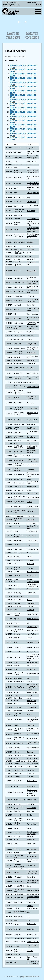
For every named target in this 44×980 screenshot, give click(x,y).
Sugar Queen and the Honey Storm (34, 833)
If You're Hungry (32, 824)
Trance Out (31, 774)
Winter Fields (31, 902)
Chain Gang (31, 437)
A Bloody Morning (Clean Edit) (33, 287)
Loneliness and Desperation (32, 447)
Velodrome (30, 606)
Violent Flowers (32, 766)
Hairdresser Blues (33, 642)
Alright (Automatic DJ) (34, 148)
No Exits (30, 557)
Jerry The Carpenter (33, 890)
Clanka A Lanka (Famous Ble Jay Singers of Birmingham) (32, 792)
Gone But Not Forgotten (31, 397)
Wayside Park (31, 353)
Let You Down (31, 536)
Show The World (32, 630)
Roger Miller (31, 669)
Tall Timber (30, 512)
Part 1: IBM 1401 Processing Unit (32, 157)
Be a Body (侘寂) (32, 692)
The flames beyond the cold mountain (33, 962)
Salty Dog (30, 403)
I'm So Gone (31, 361)
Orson (29, 954)
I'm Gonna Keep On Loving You (33, 348)
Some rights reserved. (28, 976)
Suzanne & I (31, 811)
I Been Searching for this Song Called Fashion (34, 720)
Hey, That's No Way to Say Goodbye (34, 881)
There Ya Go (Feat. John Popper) (33, 323)
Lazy (28, 917)
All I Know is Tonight (33, 165)
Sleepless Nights (32, 758)
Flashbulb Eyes (32, 652)
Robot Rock (31, 259)
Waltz (29, 443)
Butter (29, 886)
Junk (28, 168)
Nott (28, 265)
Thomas (29, 502)
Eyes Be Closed (32, 540)
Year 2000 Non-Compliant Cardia (33, 872)
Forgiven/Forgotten (33, 549)
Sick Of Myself (32, 428)
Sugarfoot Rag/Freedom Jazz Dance (33, 475)
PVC (28, 920)
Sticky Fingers (31, 382)
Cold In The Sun (32, 614)
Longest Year (31, 804)
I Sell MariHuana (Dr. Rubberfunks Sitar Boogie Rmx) (34, 230)
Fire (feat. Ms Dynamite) (31, 278)
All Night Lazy (31, 575)
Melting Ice (30, 725)
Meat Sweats (31, 819)
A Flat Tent (30, 610)
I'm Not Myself (32, 665)
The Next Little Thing (34, 219)
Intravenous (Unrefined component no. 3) (34, 223)
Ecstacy (29, 695)
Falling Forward (32, 465)
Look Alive (30, 560)
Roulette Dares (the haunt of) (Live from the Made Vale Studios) (33, 687)
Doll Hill (29, 600)
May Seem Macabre (33, 739)
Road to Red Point (33, 373)
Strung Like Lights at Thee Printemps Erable (34, 236)
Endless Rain (31, 756)
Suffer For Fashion (33, 647)
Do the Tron (31, 305)
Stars (29, 678)
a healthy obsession (33, 193)
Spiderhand (31, 929)
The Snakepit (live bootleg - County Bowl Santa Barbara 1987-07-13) (34, 657)
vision (29, 869)
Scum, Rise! (31, 593)
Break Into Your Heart (34, 619)
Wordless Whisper (33, 674)
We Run (29, 456)
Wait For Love (31, 701)
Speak (29, 479)
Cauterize (30, 589)
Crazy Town (31, 469)
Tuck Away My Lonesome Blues (32, 460)
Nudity (29, 828)
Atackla (29, 682)
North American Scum (34, 849)
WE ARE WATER (33, 523)
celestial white (31, 202)
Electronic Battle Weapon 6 (32, 327)
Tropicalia (30, 906)
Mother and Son (32, 856)
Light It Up (30, 249)
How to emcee (32, 161)
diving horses (31, 262)
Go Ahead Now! (32, 627)
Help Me (30, 392)
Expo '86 (30, 568)
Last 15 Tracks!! (13, 36)
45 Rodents (31, 296)
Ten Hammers (31, 703)
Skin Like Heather (33, 908)
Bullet (29, 912)
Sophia (29, 490)
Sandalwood (31, 839)
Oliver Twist (31, 603)
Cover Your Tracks (33, 894)
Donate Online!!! (32, 36)
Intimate (29, 638)
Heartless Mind (32, 420)
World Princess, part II (34, 663)
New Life (30, 579)
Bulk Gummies (32, 938)
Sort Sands (30, 253)
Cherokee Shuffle (33, 494)
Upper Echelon (38, 3)
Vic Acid (29, 215)
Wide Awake (31, 211)
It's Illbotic (30, 242)
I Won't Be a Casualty (34, 582)
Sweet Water (31, 424)
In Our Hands (31, 707)
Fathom (29, 553)
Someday (30, 836)
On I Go (29, 815)
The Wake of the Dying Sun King (32, 283)
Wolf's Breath (31, 924)
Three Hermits (32, 363)
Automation (9, 56)
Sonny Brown (31, 486)
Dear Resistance (32, 314)
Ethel (28, 596)
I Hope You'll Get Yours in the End (32, 585)
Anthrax (29, 698)
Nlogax (29, 256)
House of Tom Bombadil (31, 451)
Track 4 (29, 339)
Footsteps (30, 776)
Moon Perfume (32, 634)
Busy (28, 197)
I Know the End (32, 761)
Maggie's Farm (32, 545)
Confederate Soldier (33, 387)
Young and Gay (32, 531)
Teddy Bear (31, 770)
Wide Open (31, 516)
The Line (30, 951)
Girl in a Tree (31, 865)
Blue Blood (30, 564)
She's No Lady (32, 441)
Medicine (30, 247)
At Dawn (30, 714)
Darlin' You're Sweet (33, 572)
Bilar (28, 623)
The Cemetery (32, 808)
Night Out (30, 368)
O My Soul (30, 520)
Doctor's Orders (32, 781)
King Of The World (33, 506)
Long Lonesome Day (34, 408)
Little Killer (30, 711)
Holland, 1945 (31, 800)
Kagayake (30, 752)
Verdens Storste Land (34, 935)
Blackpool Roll (32, 271)
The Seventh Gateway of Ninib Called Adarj (34, 184)
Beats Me (30, 336)
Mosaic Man (31, 786)
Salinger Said (31, 344)
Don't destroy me (32, 764)
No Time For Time (33, 942)
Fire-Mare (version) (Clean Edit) (33, 300)
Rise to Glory (31, 844)
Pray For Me (31, 332)
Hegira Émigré (32, 877)
